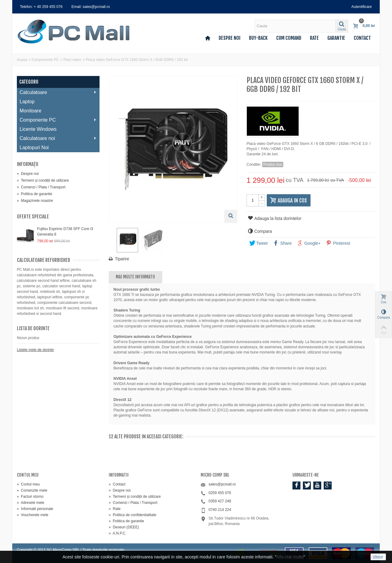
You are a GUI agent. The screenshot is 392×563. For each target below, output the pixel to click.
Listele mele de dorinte (35, 350)
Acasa (22, 60)
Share (282, 243)
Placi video (72, 60)
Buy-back (258, 38)
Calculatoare (58, 92)
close (378, 557)
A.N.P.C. (118, 533)
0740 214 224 (220, 510)
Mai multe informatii (135, 277)
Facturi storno (30, 497)
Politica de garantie (34, 194)
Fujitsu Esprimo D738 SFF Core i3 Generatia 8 (65, 232)
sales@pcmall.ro (222, 484)
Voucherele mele (33, 515)
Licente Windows (38, 129)
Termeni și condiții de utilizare (43, 180)
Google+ (309, 243)
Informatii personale (35, 509)
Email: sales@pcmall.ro (91, 7)
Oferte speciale (33, 217)
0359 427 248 (220, 501)
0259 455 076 (220, 493)
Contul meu (28, 484)
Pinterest (338, 243)
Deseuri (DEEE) (124, 527)
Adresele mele (30, 503)
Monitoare (30, 111)
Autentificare (362, 7)
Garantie (336, 38)
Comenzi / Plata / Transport (41, 187)
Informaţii (28, 164)
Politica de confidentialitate (132, 515)
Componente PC (45, 60)
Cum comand (289, 38)
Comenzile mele (32, 490)
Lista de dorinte (33, 328)
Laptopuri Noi (34, 147)
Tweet (258, 243)
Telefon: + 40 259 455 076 (41, 7)
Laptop (27, 102)
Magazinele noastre (35, 201)
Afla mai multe (290, 557)
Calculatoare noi (58, 138)
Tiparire (122, 259)
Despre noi (230, 38)
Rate (314, 38)
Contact (362, 38)
